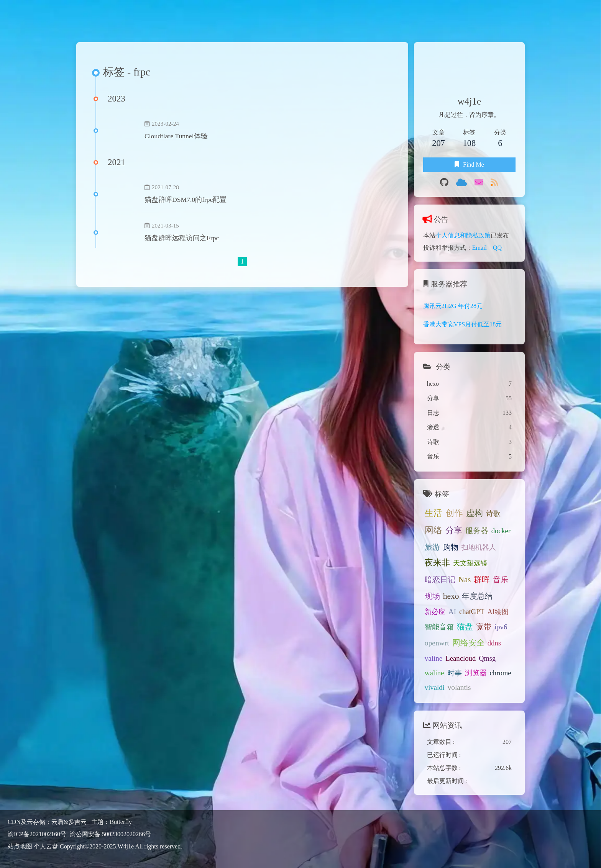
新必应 (435, 612)
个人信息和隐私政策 (463, 235)
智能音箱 (439, 627)
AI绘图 (498, 612)
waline (434, 673)
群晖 (482, 580)
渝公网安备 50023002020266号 (110, 834)
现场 (432, 596)
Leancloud (461, 658)
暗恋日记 (440, 580)
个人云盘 (46, 846)
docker (501, 531)
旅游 (432, 547)
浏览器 (476, 673)
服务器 (477, 531)
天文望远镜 (470, 563)
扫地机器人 (479, 547)
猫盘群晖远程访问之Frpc (182, 238)
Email (479, 248)
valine (434, 658)
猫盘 (465, 627)
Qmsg (487, 658)
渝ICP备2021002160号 (37, 834)
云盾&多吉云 (70, 822)
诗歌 (493, 513)
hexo (451, 596)
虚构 (475, 513)
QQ (497, 248)
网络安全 (468, 643)
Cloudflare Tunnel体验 (176, 136)
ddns (494, 643)
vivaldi (435, 687)
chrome (501, 673)
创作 (454, 513)
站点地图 (20, 846)
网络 (434, 530)
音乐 (501, 580)
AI (452, 612)
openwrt (437, 643)
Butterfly (121, 822)
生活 (434, 513)
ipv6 (501, 627)
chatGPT (472, 612)
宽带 (484, 627)
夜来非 (437, 563)
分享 (454, 530)
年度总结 (477, 596)
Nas (465, 580)
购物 (451, 547)
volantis (459, 687)
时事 (455, 673)
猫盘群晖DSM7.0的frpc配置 (186, 200)
